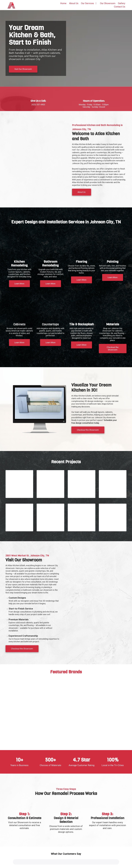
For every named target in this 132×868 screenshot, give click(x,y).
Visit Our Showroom (23, 69)
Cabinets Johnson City (17, 864)
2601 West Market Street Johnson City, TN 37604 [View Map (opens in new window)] (91, 827)
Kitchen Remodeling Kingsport (34, 859)
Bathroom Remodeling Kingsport (22, 862)
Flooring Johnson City (40, 862)
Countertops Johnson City (46, 864)
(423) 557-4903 (84, 830)
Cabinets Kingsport (31, 864)
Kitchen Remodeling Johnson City (13, 859)
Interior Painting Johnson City (19, 867)
